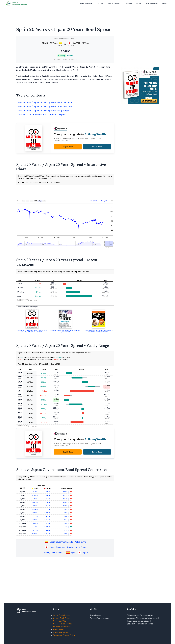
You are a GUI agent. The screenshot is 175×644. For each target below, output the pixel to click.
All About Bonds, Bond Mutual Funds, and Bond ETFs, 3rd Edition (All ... (65, 331)
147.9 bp (66, 492)
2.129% (47, 509)
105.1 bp (66, 502)
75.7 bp (67, 520)
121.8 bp (66, 499)
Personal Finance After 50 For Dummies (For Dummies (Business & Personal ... (99, 331)
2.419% (47, 516)
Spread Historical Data (63, 624)
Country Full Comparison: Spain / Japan (65, 553)
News (165, 3)
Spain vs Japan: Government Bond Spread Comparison (43, 114)
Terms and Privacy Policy (64, 635)
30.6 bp (67, 534)
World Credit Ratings (62, 615)
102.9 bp (66, 506)
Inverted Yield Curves (62, 627)
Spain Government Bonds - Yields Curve (68, 542)
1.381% (47, 495)
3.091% (35, 513)
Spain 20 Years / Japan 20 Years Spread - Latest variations (45, 106)
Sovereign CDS (152, 3)
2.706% (35, 495)
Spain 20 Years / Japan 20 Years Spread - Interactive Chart (45, 102)
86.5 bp (67, 509)
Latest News (58, 629)
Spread (101, 3)
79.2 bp (67, 516)
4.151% (35, 534)
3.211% (35, 516)
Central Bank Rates (133, 3)
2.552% (47, 520)
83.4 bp (67, 523)
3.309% (35, 520)
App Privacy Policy (61, 632)
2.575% (35, 492)
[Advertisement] (87, 15)
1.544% (47, 499)
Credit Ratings (114, 3)
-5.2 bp (67, 527)
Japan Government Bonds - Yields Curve (68, 547)
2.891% (35, 506)
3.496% (47, 530)
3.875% (35, 530)
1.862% (47, 506)
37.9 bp (67, 530)
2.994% (35, 509)
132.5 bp (66, 495)
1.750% (47, 502)
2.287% (47, 513)
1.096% (47, 492)
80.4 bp (67, 513)
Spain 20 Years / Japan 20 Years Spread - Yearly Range (43, 110)
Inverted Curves (87, 3)
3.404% (35, 523)
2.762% (35, 499)
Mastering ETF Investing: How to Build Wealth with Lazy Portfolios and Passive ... (32, 331)
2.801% (35, 502)
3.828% (47, 527)
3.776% (35, 527)
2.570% (47, 523)
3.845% (47, 534)
